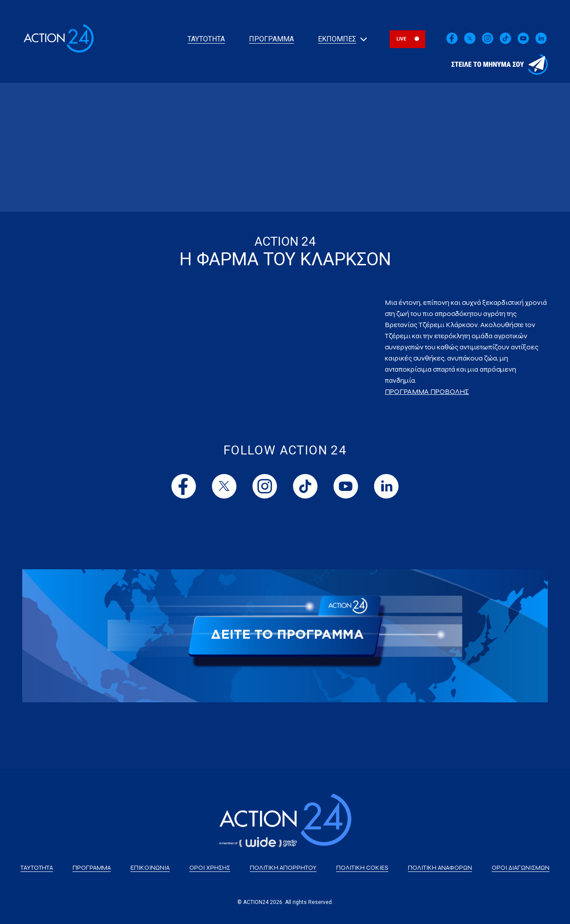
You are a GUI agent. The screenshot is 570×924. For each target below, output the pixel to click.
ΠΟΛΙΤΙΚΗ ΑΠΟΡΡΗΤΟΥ (283, 868)
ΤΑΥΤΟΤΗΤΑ (206, 39)
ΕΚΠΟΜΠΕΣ (337, 39)
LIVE (401, 39)
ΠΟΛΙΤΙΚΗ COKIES (362, 868)
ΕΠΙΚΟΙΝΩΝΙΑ (150, 868)
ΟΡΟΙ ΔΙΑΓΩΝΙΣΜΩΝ (521, 868)
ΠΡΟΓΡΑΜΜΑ (271, 39)
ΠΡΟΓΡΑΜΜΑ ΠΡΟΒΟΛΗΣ (427, 391)
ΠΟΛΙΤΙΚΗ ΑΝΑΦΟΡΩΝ (440, 868)
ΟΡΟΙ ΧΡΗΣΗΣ (210, 868)
